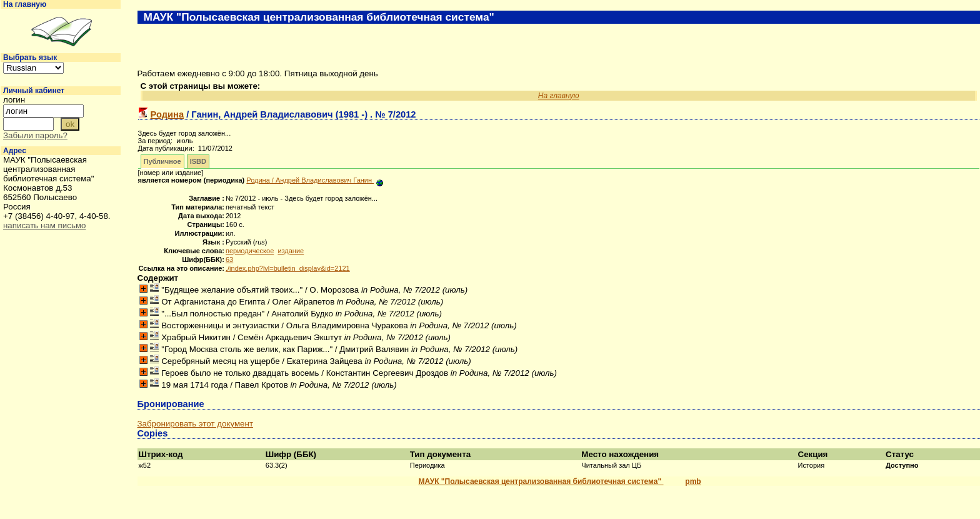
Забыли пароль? (35, 135)
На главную (25, 4)
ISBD (198, 161)
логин (14, 100)
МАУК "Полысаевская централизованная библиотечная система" (541, 481)
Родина (167, 114)
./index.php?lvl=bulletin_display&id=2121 (288, 268)
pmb (693, 481)
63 (229, 259)
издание (291, 251)
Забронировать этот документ (195, 424)
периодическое (250, 251)
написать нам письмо (44, 225)
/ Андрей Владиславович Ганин (310, 180)
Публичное (162, 161)
